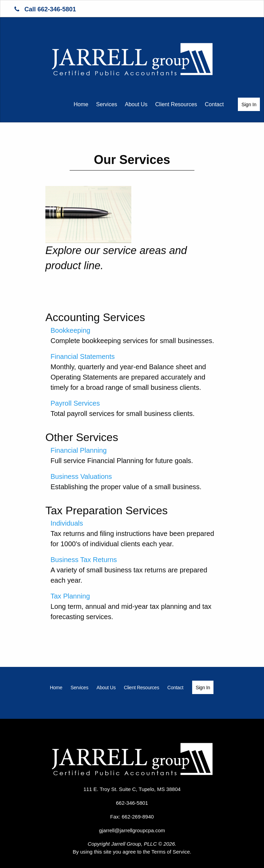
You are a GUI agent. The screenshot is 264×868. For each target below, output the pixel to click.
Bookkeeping (70, 330)
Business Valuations (81, 476)
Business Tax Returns (84, 560)
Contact (214, 104)
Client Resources (176, 104)
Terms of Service (171, 852)
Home (81, 104)
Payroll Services (75, 403)
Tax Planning (70, 596)
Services (106, 104)
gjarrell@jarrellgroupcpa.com (132, 830)
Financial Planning (79, 450)
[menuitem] (81, 104)
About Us (136, 104)
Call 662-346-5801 (45, 9)
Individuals (67, 523)
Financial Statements (83, 356)
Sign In (249, 105)
